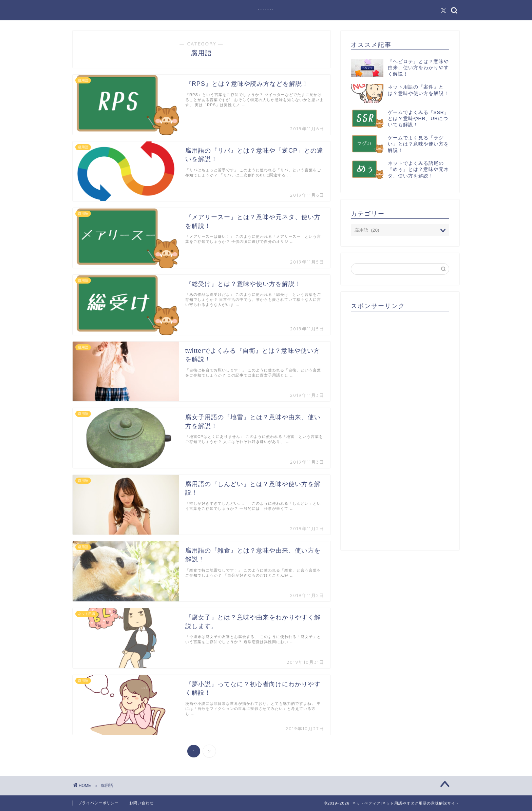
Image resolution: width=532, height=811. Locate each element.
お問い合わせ (141, 803)
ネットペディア (266, 9)
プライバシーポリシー (98, 803)
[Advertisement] (400, 428)
